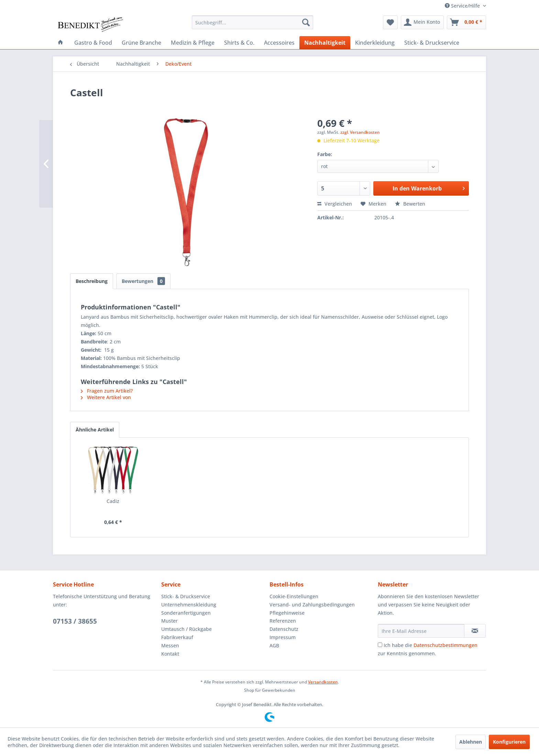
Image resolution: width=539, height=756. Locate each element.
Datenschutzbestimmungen (445, 645)
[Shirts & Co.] (239, 43)
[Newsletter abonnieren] (475, 631)
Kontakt (170, 654)
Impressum (283, 637)
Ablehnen (471, 742)
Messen (170, 645)
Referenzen (283, 621)
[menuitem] (252, 22)
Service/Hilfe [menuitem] (463, 6)
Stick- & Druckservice (186, 596)
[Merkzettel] (390, 22)
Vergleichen (335, 204)
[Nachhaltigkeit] (325, 43)
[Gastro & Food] (93, 43)
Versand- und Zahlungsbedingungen (312, 605)
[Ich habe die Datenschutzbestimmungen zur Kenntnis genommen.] (380, 645)
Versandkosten (323, 682)
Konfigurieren (509, 742)
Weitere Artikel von (106, 397)
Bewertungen (143, 281)
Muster (169, 621)
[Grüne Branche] (141, 43)
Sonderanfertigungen (186, 613)
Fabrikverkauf (177, 637)
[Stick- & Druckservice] (432, 43)
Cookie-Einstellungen (294, 596)
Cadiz (113, 501)
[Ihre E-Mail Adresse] (421, 631)
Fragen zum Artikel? (107, 391)
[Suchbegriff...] (252, 22)
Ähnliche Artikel (95, 430)
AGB (274, 645)
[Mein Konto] (422, 22)
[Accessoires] (279, 43)
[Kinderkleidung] (375, 43)
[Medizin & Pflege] (193, 43)
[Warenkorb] (466, 22)
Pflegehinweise (287, 613)
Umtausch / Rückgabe (186, 629)
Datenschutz (284, 629)
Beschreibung (92, 281)
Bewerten (410, 204)
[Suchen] (306, 22)
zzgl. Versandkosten (360, 132)
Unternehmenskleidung (189, 605)
